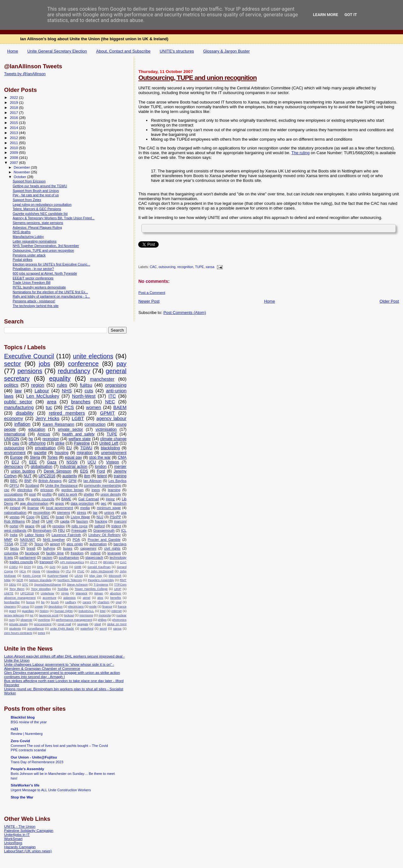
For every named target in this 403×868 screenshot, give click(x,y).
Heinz (110, 499)
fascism (82, 521)
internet (117, 611)
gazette (40, 453)
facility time (55, 553)
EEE (33, 462)
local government (60, 508)
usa (124, 512)
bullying (49, 548)
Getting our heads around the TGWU (40, 186)
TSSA (9, 544)
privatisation (45, 448)
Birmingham (42, 530)
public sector (18, 402)
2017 (14, 112)
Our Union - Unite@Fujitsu (34, 757)
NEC (110, 402)
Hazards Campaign (20, 847)
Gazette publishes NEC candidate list (40, 214)
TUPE (199, 267)
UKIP (118, 589)
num (12, 620)
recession (51, 439)
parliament (28, 557)
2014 (14, 128)
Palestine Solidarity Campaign (29, 830)
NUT (28, 476)
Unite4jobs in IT (17, 834)
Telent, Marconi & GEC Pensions (37, 209)
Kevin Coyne (32, 576)
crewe (39, 606)
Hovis (36, 571)
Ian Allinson (93, 481)
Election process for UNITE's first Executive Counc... (51, 264)
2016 (14, 118)
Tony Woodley (41, 589)
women (94, 407)
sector (13, 364)
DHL (40, 567)
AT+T (94, 562)
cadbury (71, 602)
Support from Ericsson (29, 181)
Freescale (79, 530)
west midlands (15, 530)
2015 (14, 123)
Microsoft (115, 576)
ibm (87, 476)
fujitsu (86, 385)
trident (116, 526)
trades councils (21, 562)
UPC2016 (47, 476)
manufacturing (19, 407)
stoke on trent (117, 624)
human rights (63, 611)
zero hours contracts (18, 633)
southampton (69, 557)
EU (69, 448)
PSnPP (116, 517)
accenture (49, 598)
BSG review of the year (29, 722)
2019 (14, 102)
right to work (68, 494)
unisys (109, 512)
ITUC (81, 571)
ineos (96, 490)
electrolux (25, 490)
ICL (124, 530)
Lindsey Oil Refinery (105, 535)
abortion (116, 593)
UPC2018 (27, 593)
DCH (27, 567)
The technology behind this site (36, 306)
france (122, 606)
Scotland (32, 485)
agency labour (111, 418)
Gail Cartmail (89, 499)
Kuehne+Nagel (58, 576)
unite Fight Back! (62, 628)
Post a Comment (152, 293)
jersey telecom (14, 615)
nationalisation (15, 512)
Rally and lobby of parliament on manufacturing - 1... (51, 296)
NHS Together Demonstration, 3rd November (46, 246)
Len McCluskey (43, 396)
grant (12, 611)
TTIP (24, 544)
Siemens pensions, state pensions (38, 223)
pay (122, 364)
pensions (30, 371)
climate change (113, 439)
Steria (35, 457)
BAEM (120, 407)
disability (25, 413)
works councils (43, 499)
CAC (153, 267)
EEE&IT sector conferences (33, 278)
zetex (42, 633)
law (18, 391)
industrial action (74, 467)
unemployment (114, 453)
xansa (210, 267)
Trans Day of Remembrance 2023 (37, 762)
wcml (103, 628)
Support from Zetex (27, 200)
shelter (89, 494)
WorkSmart (13, 839)
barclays (120, 544)
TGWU (86, 448)
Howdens (53, 571)
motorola (105, 615)
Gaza (52, 462)
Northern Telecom (70, 580)
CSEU (13, 567)
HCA (23, 571)
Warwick (82, 593)
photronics (119, 620)
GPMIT (108, 413)
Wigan (99, 593)
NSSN (72, 462)
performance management (74, 620)
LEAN (79, 576)
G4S (65, 567)
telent (102, 476)
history (44, 611)
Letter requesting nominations (34, 241)
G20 (52, 567)
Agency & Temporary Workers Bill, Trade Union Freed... (54, 218)
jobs (44, 364)
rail (43, 526)
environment (15, 453)
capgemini (88, 548)
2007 (14, 162)
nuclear (121, 615)
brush (55, 602)
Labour (42, 391)
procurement (43, 624)
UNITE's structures (177, 51)
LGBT (78, 418)
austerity (70, 476)
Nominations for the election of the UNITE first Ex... (50, 292)
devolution (56, 606)
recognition (185, 267)
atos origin (75, 544)
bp (43, 602)
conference (83, 364)
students (15, 628)
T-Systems (101, 584)
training (120, 476)
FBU (61, 530)
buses (68, 548)
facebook (32, 553)
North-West (84, 396)
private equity (19, 624)
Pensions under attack (29, 255)
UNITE (9, 593)
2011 (14, 143)
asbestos (70, 598)
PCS (69, 407)
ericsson (47, 490)
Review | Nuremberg (27, 734)
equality (60, 378)
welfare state (80, 439)
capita (65, 521)
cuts (89, 391)
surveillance (36, 628)
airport (55, 544)
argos (60, 503)
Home (13, 51)
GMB (78, 567)
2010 (14, 148)
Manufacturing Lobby (28, 237)
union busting (23, 471)
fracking (101, 521)
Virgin (65, 593)
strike (60, 443)
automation (98, 544)
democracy (14, 467)
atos (100, 598)
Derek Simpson (57, 471)
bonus (30, 602)
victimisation (106, 429)
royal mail (64, 624)
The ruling (301, 153)
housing (62, 453)
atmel (87, 598)
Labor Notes (35, 535)
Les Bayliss (117, 481)
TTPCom (120, 584)
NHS (67, 391)
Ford (101, 471)
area (52, 402)
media (85, 508)
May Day (96, 576)
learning (114, 490)
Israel (60, 517)
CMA (122, 457)
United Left (109, 443)
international (15, 434)
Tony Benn (17, 589)
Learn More (326, 15)
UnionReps (13, 843)
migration (85, 453)
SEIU (12, 584)
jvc (31, 615)
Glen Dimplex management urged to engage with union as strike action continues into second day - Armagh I (62, 675)
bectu (14, 548)
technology (118, 557)
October (21, 177)
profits (47, 494)
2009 (14, 152)
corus (25, 606)
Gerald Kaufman (99, 567)
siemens (63, 512)
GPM (72, 481)
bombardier (12, 602)
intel (103, 611)
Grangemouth (104, 530)
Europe (16, 457)
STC (25, 584)
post (33, 494)
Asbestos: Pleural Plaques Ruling (37, 227)
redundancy (74, 371)
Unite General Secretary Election (57, 51)
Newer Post (149, 301)
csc (7, 490)
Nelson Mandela (40, 580)
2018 (14, 107)
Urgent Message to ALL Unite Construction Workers (51, 790)
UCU (92, 462)
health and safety (78, 434)
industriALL (86, 611)
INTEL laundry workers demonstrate (39, 287)
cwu (16, 443)
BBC (14, 481)
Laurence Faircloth (66, 535)
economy (14, 418)
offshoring (37, 443)
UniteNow (47, 593)
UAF (50, 521)
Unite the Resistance (62, 485)
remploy (59, 526)
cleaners (10, 606)
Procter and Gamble (104, 540)
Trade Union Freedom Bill (31, 283)
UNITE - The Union (20, 826)
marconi (120, 521)
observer (26, 620)
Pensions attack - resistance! (34, 301)
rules (62, 385)
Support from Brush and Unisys (36, 191)
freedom (77, 553)
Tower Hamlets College (91, 589)
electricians (76, 606)
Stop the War (22, 797)
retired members (67, 413)
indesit (95, 553)
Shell (36, 521)
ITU (68, 571)
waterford (87, 628)
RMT (123, 580)
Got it (351, 15)
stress (82, 512)
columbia (11, 553)
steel (98, 624)
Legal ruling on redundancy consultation (42, 204)
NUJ (100, 517)
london (101, 467)
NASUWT (27, 540)
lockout (69, 615)
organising (116, 385)
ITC (112, 396)
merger (120, 467)
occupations (13, 494)
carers (87, 602)
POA (76, 540)
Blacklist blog (23, 717)
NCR (20, 580)
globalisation (42, 467)
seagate (83, 624)
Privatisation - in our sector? (33, 269)
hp (31, 439)
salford (99, 526)
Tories (52, 457)
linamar (33, 508)
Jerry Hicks (48, 418)
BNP (28, 481)
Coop (30, 517)
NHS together (54, 540)
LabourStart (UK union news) (28, 851)
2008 (14, 157)
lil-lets (9, 557)
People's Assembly (101, 580)
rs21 (14, 729)
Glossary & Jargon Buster (226, 51)
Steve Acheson (77, 584)
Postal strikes (23, 260)
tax (95, 512)
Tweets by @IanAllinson (25, 74)
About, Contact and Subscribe (123, 51)
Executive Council (29, 356)
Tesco (39, 544)
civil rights (112, 548)
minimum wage (109, 508)
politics (11, 385)
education (37, 429)
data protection (82, 503)
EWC (45, 517)
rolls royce (79, 526)
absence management (20, 598)
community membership (103, 485)
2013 (14, 133)
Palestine (82, 443)
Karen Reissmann (58, 424)
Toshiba (63, 589)
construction (95, 424)
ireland (15, 508)
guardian (28, 611)
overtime (44, 620)
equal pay (73, 457)
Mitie (7, 580)
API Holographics (72, 562)
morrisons (86, 615)
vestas (14, 517)
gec (104, 503)
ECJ (15, 462)
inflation (23, 424)
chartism (103, 602)
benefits (116, 598)
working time (14, 499)
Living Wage (80, 517)
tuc (49, 407)
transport (46, 562)
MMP (8, 540)
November (22, 172)
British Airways (50, 481)
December (22, 167)
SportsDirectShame (48, 584)
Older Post (389, 301)
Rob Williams (14, 521)
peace (30, 526)
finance (107, 606)
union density (111, 494)
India (14, 535)
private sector (71, 429)
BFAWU (109, 562)
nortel (14, 526)
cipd (119, 602)
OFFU (14, 485)
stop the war (100, 457)
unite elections (93, 356)
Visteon (113, 462)
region (38, 385)
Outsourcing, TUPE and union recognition (197, 78)
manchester (102, 379)
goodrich (120, 503)
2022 (14, 97)
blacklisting (110, 448)
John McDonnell (102, 571)
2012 (14, 138)
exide (93, 606)
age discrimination (34, 503)
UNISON (12, 439)
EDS (84, 471)
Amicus (43, 434)
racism (47, 557)
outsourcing (167, 267)
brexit (31, 548)
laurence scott (49, 615)
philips (102, 620)
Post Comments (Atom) (185, 313)
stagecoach (94, 557)
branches (81, 402)
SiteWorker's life (25, 785)
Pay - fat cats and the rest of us (36, 195)
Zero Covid (20, 741)
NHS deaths (22, 232)
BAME (66, 499)
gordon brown (73, 490)
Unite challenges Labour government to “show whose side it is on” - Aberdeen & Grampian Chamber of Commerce (59, 666)
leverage (114, 553)
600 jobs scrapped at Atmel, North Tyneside (45, 273)
